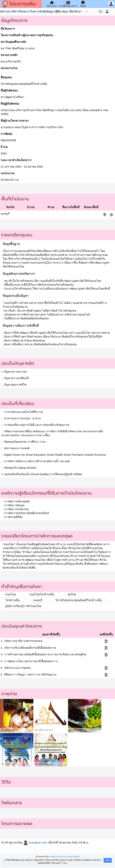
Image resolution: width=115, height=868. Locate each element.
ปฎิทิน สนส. (61, 12)
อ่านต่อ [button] (64, 863)
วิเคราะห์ (36, 12)
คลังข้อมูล (47, 12)
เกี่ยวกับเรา (75, 12)
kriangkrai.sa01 (35, 843)
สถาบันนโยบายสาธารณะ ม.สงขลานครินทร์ (64, 857)
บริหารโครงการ (20, 12)
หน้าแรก (5, 12)
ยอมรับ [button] (108, 860)
